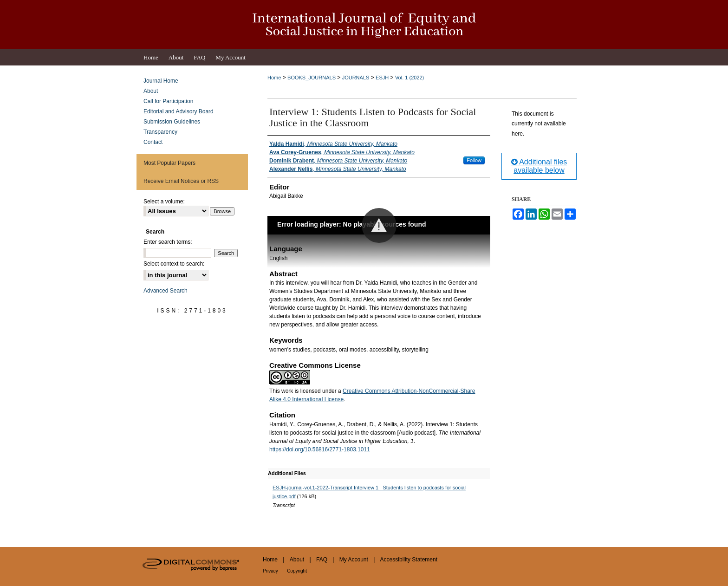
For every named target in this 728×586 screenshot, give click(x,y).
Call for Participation (168, 101)
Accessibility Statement (409, 560)
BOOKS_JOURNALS (312, 78)
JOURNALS (356, 78)
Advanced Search (166, 291)
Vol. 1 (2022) (409, 78)
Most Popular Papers (169, 163)
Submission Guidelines (172, 122)
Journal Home (161, 81)
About (151, 91)
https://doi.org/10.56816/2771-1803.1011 (320, 449)
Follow (474, 160)
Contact (153, 142)
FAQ (322, 560)
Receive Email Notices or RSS (181, 181)
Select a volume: (164, 202)
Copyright (297, 571)
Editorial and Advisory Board (179, 111)
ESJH (382, 78)
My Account (354, 560)
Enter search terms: (168, 242)
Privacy (270, 571)
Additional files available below (539, 166)
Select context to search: (174, 264)
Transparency (160, 132)
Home (274, 78)
